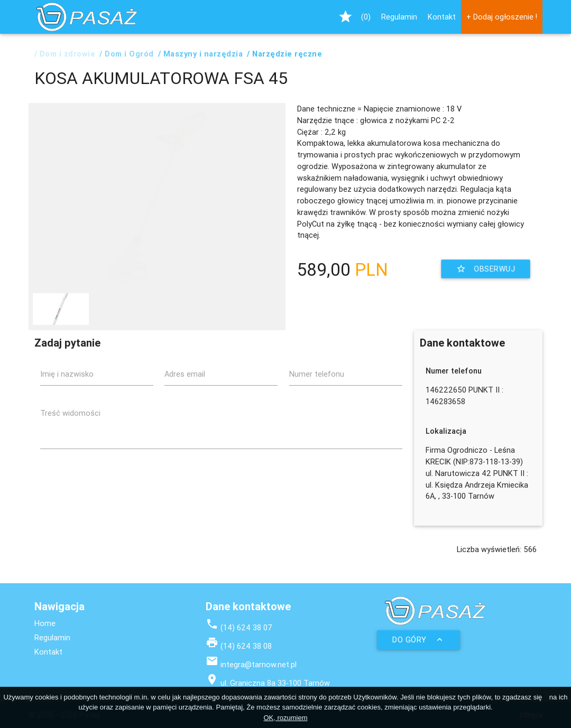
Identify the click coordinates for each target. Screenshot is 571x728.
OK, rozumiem (285, 718)
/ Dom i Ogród (127, 54)
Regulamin (399, 17)
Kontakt (442, 17)
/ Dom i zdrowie (65, 54)
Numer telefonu (317, 374)
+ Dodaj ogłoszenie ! (502, 17)
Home (45, 623)
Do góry (418, 640)
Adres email (185, 374)
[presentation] (322, 478)
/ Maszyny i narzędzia (201, 54)
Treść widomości (70, 413)
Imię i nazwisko (67, 374)
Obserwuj (486, 269)
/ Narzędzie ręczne (284, 54)
